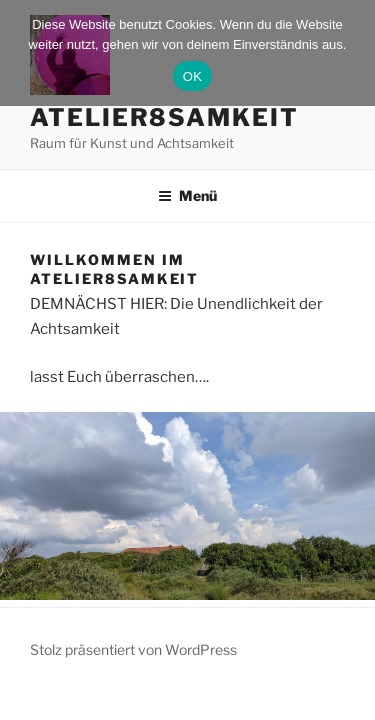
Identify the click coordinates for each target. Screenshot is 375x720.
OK (192, 76)
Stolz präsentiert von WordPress (133, 649)
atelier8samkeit (164, 117)
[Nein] (350, 53)
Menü (187, 195)
